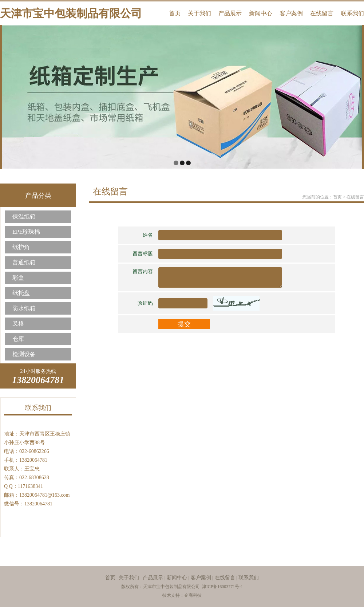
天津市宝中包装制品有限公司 (71, 13)
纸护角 (21, 247)
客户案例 (291, 13)
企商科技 (193, 595)
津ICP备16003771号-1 (223, 587)
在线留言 (322, 13)
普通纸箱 (24, 262)
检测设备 (24, 354)
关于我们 (199, 13)
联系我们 (352, 13)
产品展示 (230, 13)
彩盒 (18, 278)
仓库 (18, 339)
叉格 (18, 324)
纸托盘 (21, 293)
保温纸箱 (24, 216)
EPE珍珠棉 (26, 232)
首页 (175, 13)
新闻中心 (261, 13)
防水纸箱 (24, 308)
